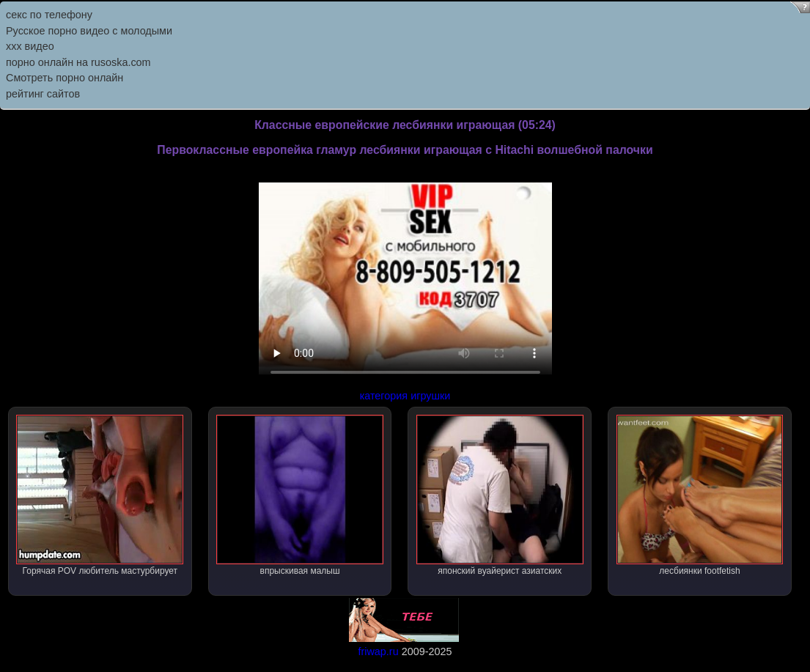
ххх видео (30, 46)
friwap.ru (378, 651)
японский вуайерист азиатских (500, 495)
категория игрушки (405, 396)
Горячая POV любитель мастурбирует (100, 495)
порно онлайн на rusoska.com (78, 62)
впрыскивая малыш (300, 495)
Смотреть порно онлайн (65, 78)
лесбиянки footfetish (700, 495)
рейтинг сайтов (43, 94)
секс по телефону (49, 15)
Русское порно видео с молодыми (89, 31)
